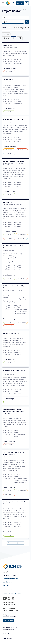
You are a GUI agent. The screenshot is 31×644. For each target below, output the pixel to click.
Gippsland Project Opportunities (14, 370)
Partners (6, 585)
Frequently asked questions (12, 593)
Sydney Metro (8, 79)
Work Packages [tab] (22, 28)
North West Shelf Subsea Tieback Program (15, 247)
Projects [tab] (7, 28)
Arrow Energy (8, 45)
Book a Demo (8, 621)
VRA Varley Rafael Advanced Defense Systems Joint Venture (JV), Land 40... (14, 412)
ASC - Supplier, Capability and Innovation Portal (14, 453)
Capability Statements (11, 579)
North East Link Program (11, 334)
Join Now (20, 3)
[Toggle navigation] (3, 3)
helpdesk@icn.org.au (10, 616)
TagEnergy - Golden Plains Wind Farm (14, 503)
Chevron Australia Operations (13, 119)
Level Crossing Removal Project (14, 161)
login (13, 3)
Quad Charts (7, 582)
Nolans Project (8, 202)
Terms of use (7, 634)
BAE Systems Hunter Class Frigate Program (15, 287)
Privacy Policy (7, 638)
